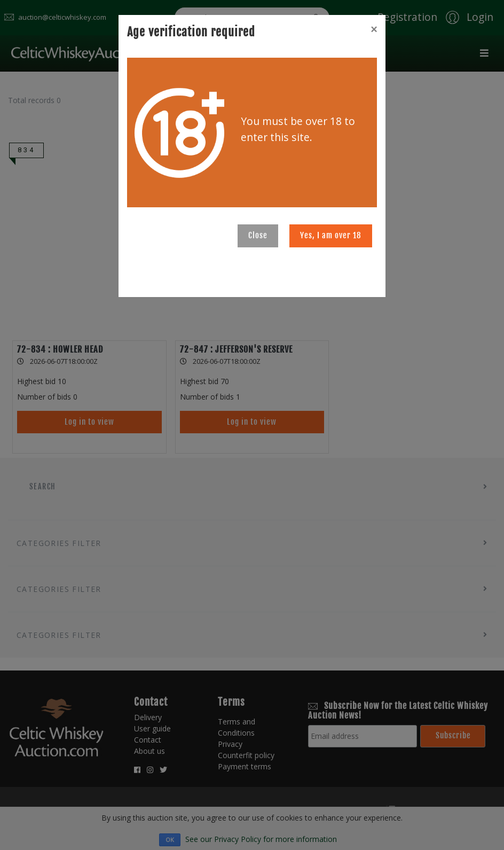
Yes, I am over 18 (331, 235)
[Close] (374, 29)
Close (258, 235)
